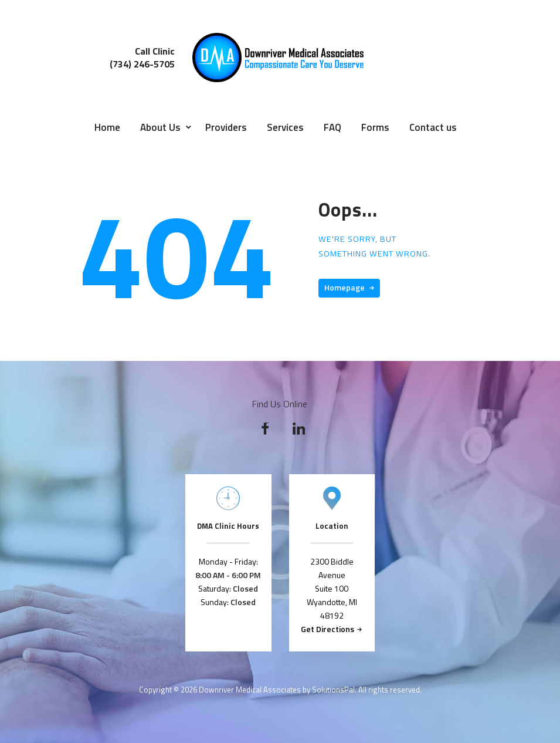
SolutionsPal (333, 690)
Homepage (345, 287)
